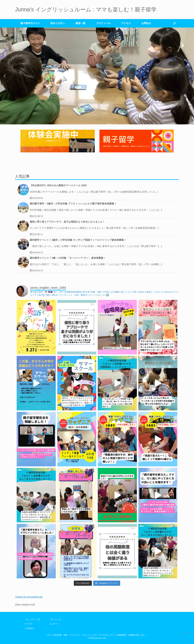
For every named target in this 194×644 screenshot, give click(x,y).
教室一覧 (80, 23)
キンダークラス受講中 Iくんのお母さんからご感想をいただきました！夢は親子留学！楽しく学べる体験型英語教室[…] (94, 228)
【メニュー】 (56, 619)
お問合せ (146, 23)
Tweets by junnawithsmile (29, 597)
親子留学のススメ (30, 23)
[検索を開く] (174, 23)
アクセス (126, 23)
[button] (5, 76)
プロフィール (103, 23)
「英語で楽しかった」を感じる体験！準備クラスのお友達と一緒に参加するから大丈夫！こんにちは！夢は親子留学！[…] (96, 246)
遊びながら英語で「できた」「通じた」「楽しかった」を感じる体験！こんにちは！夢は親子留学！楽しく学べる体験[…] (96, 264)
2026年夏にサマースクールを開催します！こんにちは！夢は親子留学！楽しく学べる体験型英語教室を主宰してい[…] (94, 192)
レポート (55, 624)
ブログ (29, 624)
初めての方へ (58, 23)
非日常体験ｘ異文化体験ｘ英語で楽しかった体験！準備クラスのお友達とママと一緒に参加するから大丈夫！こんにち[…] (96, 210)
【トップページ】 (33, 619)
